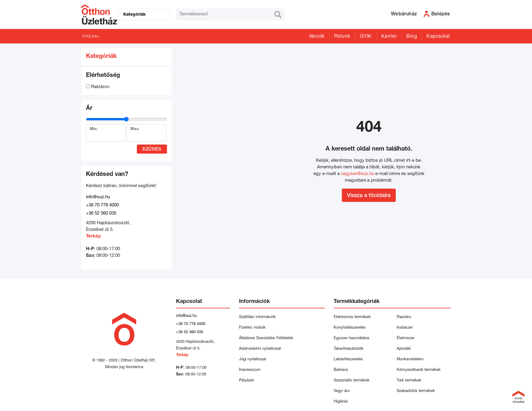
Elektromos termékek (352, 317)
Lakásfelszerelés (348, 360)
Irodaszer (405, 328)
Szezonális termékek (352, 381)
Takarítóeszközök (349, 349)
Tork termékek (409, 381)
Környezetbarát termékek (419, 370)
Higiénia (341, 402)
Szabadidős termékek (416, 391)
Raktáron (98, 87)
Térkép (93, 236)
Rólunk (342, 37)
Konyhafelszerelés (350, 328)
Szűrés (152, 150)
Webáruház (404, 14)
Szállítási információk (257, 317)
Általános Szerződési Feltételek (266, 338)
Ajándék (404, 349)
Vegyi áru (342, 391)
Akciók (317, 37)
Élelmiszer (406, 338)
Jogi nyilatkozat (253, 360)
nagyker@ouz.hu (357, 174)
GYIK (366, 37)
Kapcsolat (438, 37)
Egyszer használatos (352, 338)
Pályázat (246, 381)
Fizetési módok (252, 328)
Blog (412, 37)
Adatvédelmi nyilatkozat (261, 349)
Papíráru (404, 317)
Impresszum (250, 370)
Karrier (389, 37)
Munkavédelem (410, 360)
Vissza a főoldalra (369, 196)
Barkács (341, 370)
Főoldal (91, 37)
